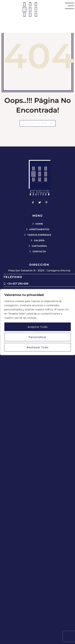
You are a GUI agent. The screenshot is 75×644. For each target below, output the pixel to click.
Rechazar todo (38, 347)
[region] (37, 322)
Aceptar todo (38, 327)
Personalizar (38, 337)
